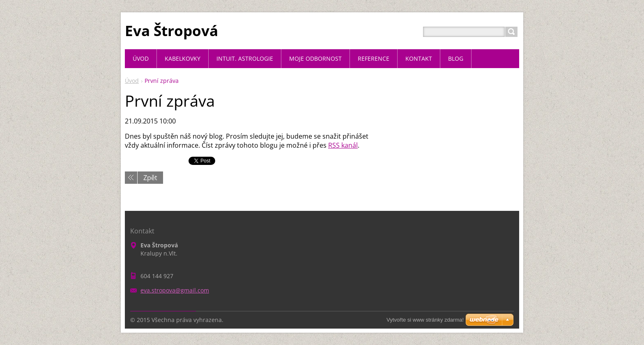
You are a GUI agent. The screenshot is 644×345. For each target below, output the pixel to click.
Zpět (150, 178)
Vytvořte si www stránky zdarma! (425, 320)
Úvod (132, 81)
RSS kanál (343, 145)
